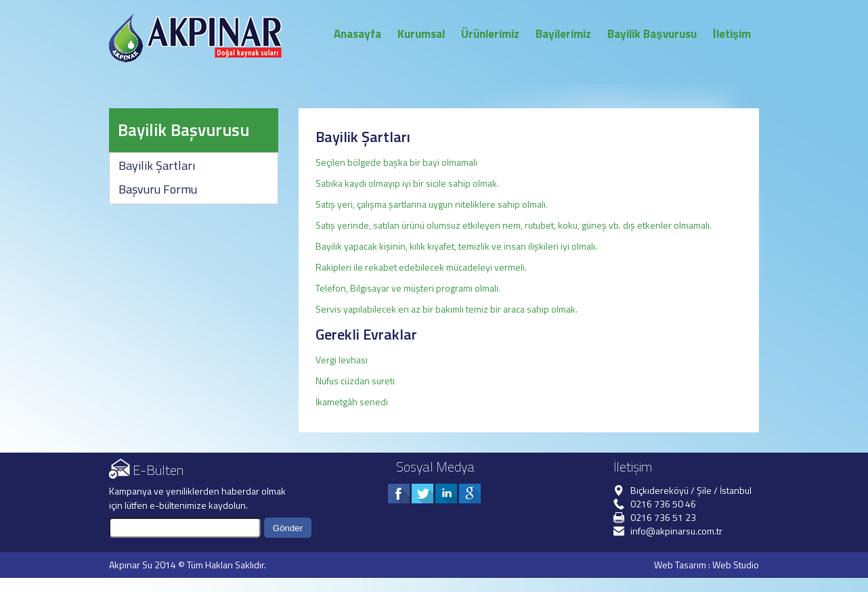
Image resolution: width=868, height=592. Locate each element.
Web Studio (736, 565)
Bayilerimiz (563, 34)
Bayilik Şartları (157, 165)
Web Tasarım (680, 565)
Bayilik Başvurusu (652, 34)
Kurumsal (421, 34)
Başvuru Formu (158, 189)
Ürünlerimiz (490, 34)
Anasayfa (357, 34)
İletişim (732, 34)
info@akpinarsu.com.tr (676, 531)
